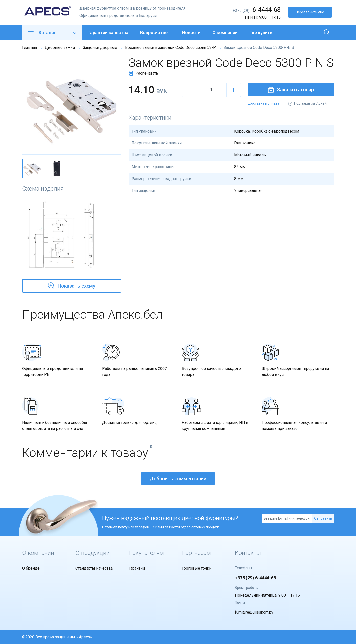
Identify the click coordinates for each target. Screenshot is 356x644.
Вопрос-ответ (155, 33)
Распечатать (143, 73)
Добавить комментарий (178, 479)
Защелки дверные (100, 48)
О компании (225, 33)
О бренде (31, 568)
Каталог (52, 33)
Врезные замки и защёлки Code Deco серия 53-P (170, 48)
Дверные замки (60, 48)
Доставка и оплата (264, 103)
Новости (191, 33)
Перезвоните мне (310, 12)
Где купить (261, 33)
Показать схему (72, 285)
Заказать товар (291, 90)
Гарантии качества (108, 33)
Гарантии (137, 568)
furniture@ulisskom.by (254, 612)
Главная (30, 48)
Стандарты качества (94, 568)
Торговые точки (197, 568)
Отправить (323, 518)
